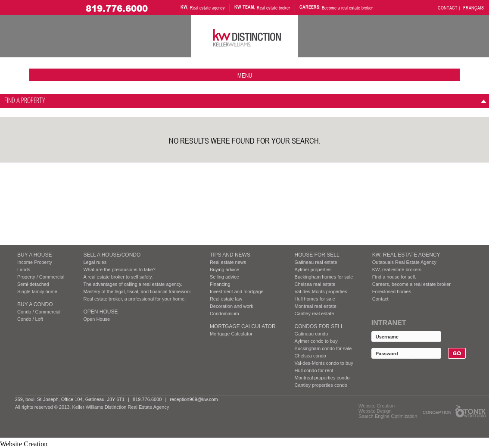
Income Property (35, 262)
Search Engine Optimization (388, 416)
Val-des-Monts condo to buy (324, 363)
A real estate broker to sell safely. (118, 277)
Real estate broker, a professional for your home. (134, 299)
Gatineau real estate (316, 262)
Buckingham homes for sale (324, 277)
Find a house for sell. (394, 277)
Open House (100, 312)
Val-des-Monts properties (321, 291)
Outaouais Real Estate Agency (404, 262)
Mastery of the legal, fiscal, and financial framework (137, 291)
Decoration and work (232, 306)
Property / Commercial (41, 277)
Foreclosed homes (392, 291)
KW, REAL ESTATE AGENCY (406, 255)
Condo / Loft (30, 319)
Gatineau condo (311, 334)
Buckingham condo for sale (323, 348)
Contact (380, 299)
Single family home (37, 291)
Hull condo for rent (314, 370)
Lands (24, 269)
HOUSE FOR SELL (317, 255)
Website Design (375, 411)
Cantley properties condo (321, 385)
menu (245, 75)
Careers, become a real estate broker (411, 284)
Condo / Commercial (39, 312)
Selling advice (224, 277)
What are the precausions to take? (119, 269)
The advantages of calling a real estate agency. (133, 284)
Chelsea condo (310, 356)
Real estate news (228, 262)
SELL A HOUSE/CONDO (112, 255)
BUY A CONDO (35, 304)
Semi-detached (33, 284)
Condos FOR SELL (319, 326)
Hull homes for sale (315, 299)
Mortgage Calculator (243, 326)
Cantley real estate (315, 313)
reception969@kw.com (194, 399)
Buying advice (225, 269)
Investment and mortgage (237, 291)
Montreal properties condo (322, 378)
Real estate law (226, 299)
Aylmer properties (313, 269)
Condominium (224, 313)
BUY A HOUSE (34, 255)
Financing (220, 284)
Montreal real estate (316, 306)
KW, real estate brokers (397, 269)
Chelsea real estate (315, 284)
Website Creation (377, 406)
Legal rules (95, 262)
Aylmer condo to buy (316, 341)
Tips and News (230, 255)
